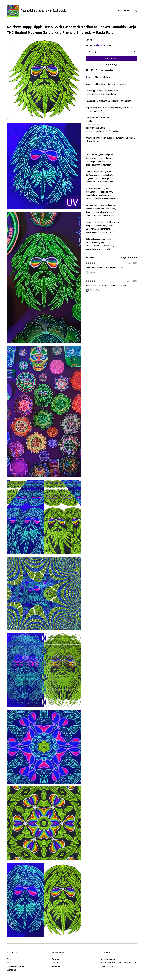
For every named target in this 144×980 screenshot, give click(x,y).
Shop (120, 10)
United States (101, 45)
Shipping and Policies (15, 966)
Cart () (134, 10)
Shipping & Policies (103, 77)
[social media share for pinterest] (98, 70)
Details (89, 77)
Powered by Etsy (107, 966)
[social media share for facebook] (87, 70)
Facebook (56, 959)
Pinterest (56, 963)
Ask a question (107, 70)
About (126, 10)
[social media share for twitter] (92, 70)
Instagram (56, 966)
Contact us (11, 970)
